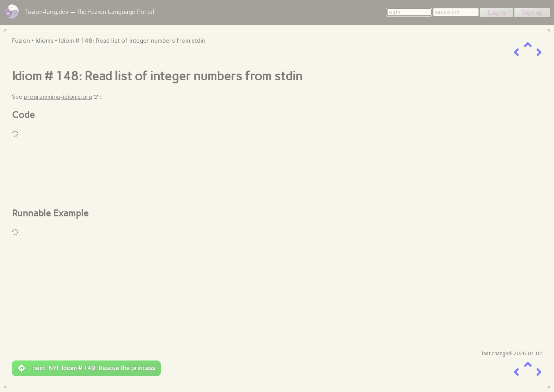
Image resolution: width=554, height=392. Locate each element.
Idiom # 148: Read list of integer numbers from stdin (132, 41)
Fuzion (21, 41)
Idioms (44, 41)
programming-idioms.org (58, 97)
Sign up (532, 12)
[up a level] (528, 45)
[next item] (539, 52)
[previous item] (516, 52)
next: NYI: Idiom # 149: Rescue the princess (86, 368)
